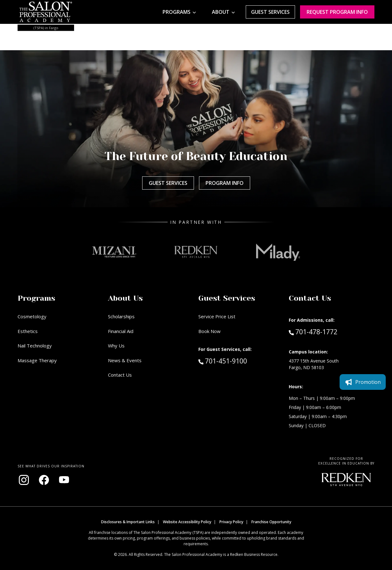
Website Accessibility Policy (187, 522)
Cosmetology (32, 316)
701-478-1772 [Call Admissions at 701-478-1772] (313, 331)
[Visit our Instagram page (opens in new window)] (24, 480)
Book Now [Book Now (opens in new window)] (209, 331)
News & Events (125, 360)
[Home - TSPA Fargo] (46, 12)
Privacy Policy (231, 522)
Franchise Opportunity (271, 522)
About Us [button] (125, 298)
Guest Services (270, 12)
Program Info (225, 183)
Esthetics (28, 331)
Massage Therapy (37, 360)
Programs (177, 12)
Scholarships (121, 316)
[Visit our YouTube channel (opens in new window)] (64, 480)
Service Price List (217, 316)
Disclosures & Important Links (128, 522)
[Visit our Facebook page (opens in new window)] (44, 480)
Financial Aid (121, 331)
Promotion (363, 382)
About (221, 12)
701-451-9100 (236, 361)
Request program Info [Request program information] (337, 12)
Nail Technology (35, 346)
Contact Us (120, 375)
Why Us (116, 346)
